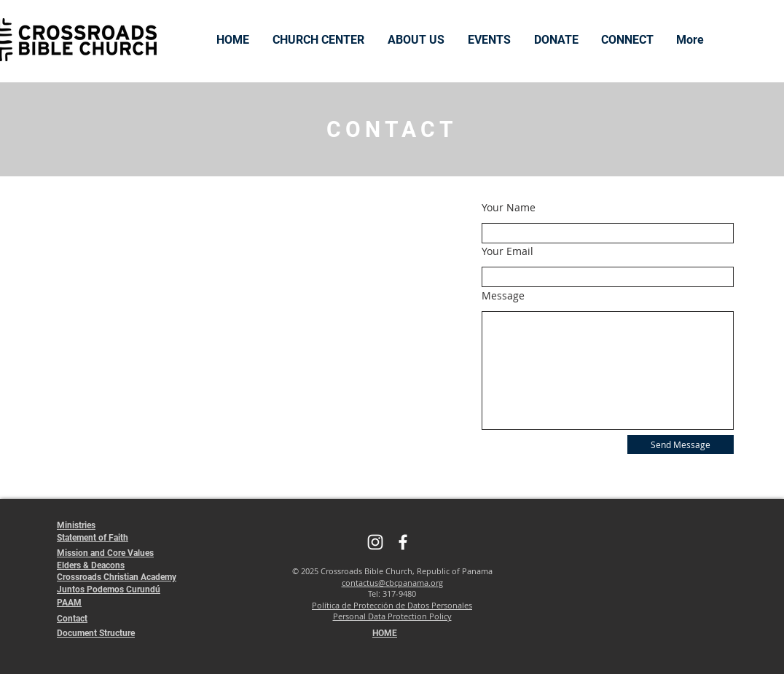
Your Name (509, 208)
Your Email (507, 251)
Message (503, 296)
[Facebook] (403, 542)
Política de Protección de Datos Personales (392, 605)
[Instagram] (375, 542)
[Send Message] (681, 444)
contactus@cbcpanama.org (392, 583)
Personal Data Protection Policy (392, 616)
